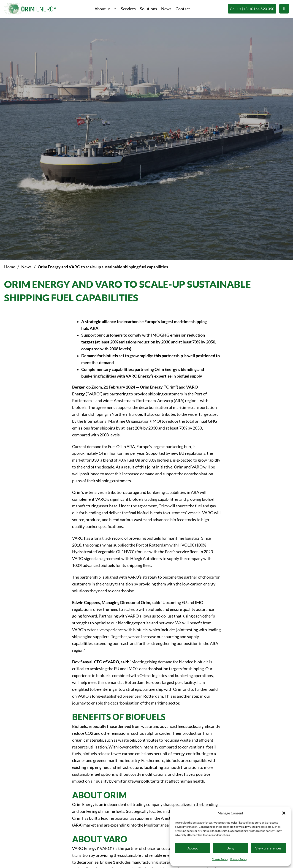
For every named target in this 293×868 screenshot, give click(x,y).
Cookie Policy (220, 859)
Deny (230, 848)
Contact (183, 9)
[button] (284, 813)
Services (128, 9)
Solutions (148, 9)
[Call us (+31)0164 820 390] (252, 9)
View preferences (268, 848)
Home (10, 267)
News (166, 9)
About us (103, 9)
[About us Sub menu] (115, 9)
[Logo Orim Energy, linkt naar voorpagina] (30, 9)
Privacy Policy (239, 859)
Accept (193, 848)
